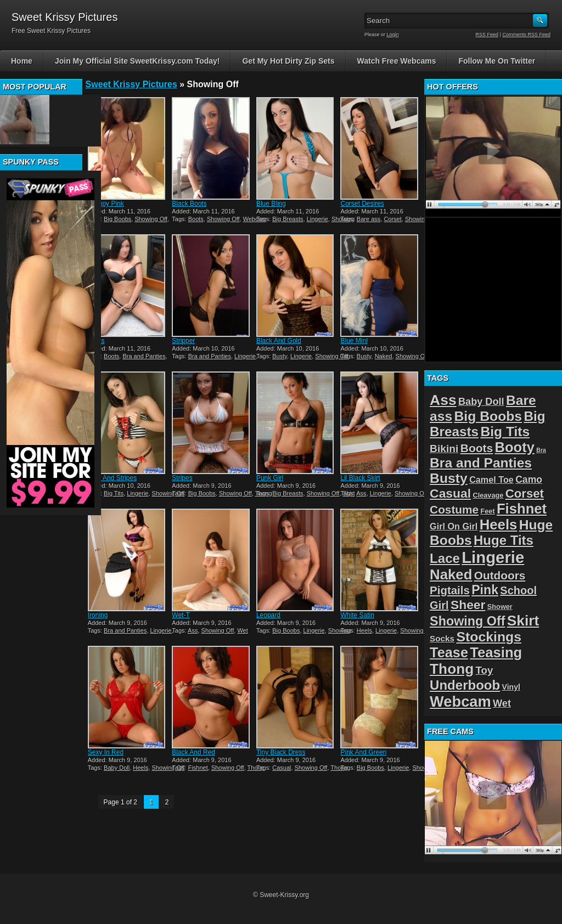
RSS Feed (487, 35)
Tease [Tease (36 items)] (449, 652)
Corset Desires (362, 204)
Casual (282, 768)
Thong (339, 768)
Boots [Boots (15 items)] (477, 448)
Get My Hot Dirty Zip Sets (288, 61)
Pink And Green (363, 752)
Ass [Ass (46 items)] (443, 400)
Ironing (98, 615)
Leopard (268, 615)
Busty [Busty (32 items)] (449, 478)
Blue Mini (354, 341)
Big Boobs (117, 219)
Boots (196, 219)
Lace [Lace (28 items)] (445, 558)
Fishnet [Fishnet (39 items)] (522, 509)
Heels (364, 630)
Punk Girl (270, 478)
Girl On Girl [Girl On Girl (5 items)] (454, 526)
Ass (361, 493)
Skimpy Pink (106, 204)
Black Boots (189, 204)
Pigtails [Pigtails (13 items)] (450, 590)
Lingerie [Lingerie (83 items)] (493, 557)
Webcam (255, 219)
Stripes (182, 478)
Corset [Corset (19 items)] (525, 494)
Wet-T (181, 615)
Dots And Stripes (112, 478)
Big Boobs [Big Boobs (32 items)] (488, 416)
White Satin (357, 615)
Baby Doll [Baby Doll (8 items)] (481, 402)
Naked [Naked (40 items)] (451, 574)
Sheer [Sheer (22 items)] (468, 605)
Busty (280, 356)
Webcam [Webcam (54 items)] (460, 702)
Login (393, 35)
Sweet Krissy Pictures (131, 84)
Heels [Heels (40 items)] (499, 525)
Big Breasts (288, 219)
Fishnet (198, 768)
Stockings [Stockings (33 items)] (489, 637)
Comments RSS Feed (526, 35)
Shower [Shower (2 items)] (500, 607)
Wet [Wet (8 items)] (502, 703)
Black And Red (193, 752)
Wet (242, 630)
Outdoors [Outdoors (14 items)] (500, 575)
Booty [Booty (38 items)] (515, 447)
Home (22, 61)
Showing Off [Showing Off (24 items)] (467, 621)
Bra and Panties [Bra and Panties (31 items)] (481, 463)
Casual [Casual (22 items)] (450, 493)
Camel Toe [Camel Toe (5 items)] (491, 480)
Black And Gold (279, 341)
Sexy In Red (106, 752)
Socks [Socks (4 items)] (442, 638)
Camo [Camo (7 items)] (529, 480)
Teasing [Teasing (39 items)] (496, 652)
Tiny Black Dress (281, 752)
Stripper (183, 341)
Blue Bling (271, 204)
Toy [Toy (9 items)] (485, 670)
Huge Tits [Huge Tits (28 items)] (504, 540)
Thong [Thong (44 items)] (452, 669)
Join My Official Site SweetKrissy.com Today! (137, 61)
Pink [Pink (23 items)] (485, 590)
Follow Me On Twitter (497, 61)
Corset (392, 219)
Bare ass (369, 219)
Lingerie (317, 219)
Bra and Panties (144, 356)
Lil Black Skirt (360, 478)
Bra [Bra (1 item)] (541, 450)
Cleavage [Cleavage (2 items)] (488, 495)
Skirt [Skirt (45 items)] (523, 621)
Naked (384, 356)
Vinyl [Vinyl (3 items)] (511, 687)
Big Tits (114, 493)
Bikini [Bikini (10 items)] (444, 449)
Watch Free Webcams (397, 61)
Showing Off (151, 219)
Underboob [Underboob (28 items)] (465, 685)
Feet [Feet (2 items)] (487, 511)
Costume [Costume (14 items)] (454, 509)
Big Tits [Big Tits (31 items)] (505, 432)
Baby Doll (117, 768)
